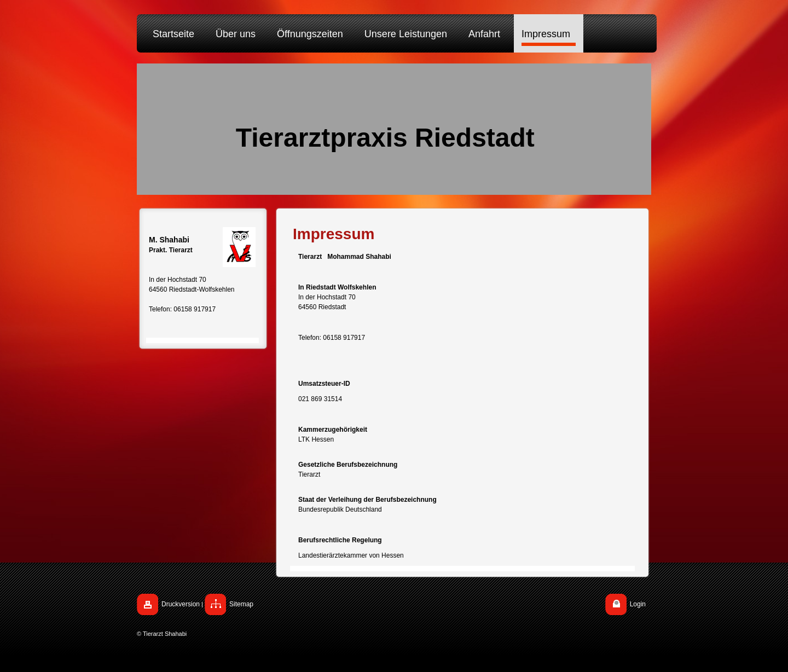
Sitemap (241, 604)
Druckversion (181, 604)
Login (638, 604)
